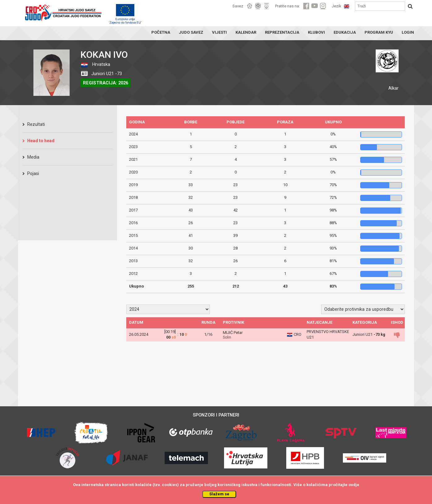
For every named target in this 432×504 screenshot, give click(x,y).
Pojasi (33, 173)
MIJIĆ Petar (233, 333)
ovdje (354, 485)
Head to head (41, 141)
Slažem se (219, 494)
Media (33, 157)
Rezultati (36, 124)
